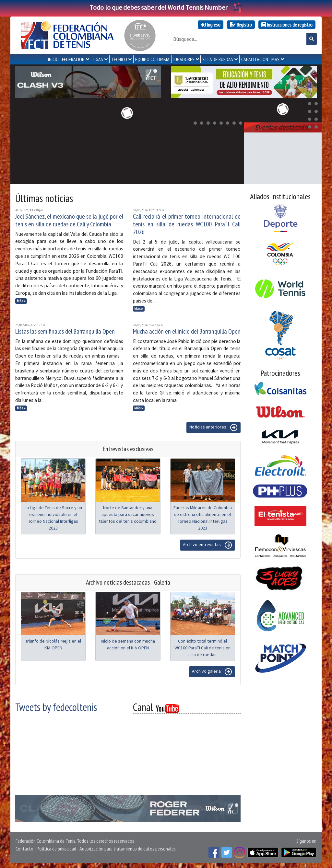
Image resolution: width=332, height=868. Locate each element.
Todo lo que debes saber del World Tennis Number (166, 7)
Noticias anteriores (213, 428)
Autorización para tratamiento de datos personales (128, 849)
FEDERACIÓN (73, 59)
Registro (241, 25)
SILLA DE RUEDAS (218, 59)
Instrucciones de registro (287, 25)
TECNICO (119, 59)
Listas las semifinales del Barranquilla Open (65, 331)
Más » (21, 301)
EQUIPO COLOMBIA (152, 59)
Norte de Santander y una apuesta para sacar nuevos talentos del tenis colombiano (128, 514)
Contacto (24, 849)
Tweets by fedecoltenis (56, 707)
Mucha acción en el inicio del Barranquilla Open (187, 331)
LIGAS (98, 59)
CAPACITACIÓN (255, 59)
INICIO (53, 59)
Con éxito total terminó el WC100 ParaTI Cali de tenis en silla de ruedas (202, 648)
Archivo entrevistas (207, 545)
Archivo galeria (212, 672)
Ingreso (211, 25)
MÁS (275, 59)
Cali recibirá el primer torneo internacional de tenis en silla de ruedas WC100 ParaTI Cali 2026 (187, 224)
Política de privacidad (56, 849)
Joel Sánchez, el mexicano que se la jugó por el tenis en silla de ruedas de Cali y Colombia (69, 220)
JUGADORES (184, 59)
